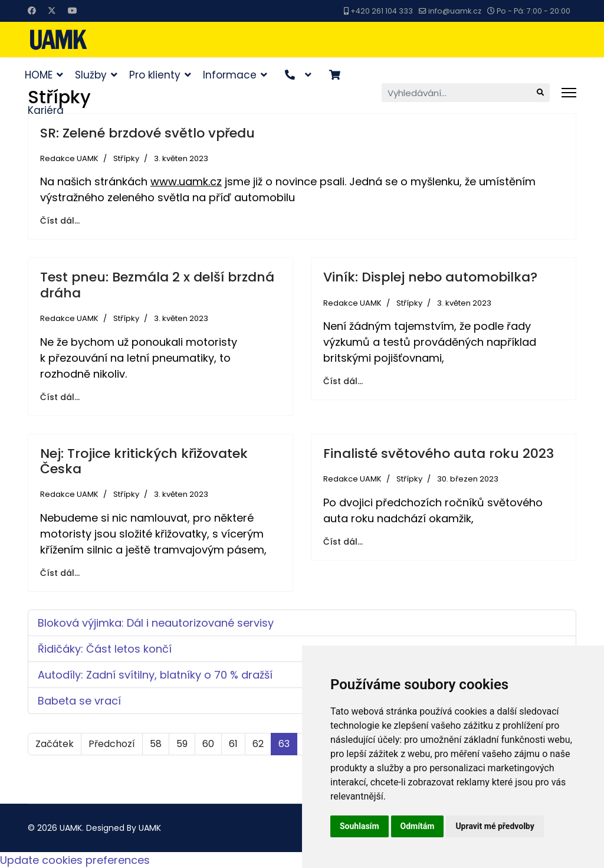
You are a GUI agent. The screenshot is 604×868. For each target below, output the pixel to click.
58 (156, 744)
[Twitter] (52, 11)
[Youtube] (73, 11)
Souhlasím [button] (360, 826)
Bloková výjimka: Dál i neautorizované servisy (156, 623)
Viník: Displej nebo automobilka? (430, 277)
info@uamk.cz (455, 11)
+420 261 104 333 (382, 11)
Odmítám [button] (418, 826)
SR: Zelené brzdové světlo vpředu (147, 133)
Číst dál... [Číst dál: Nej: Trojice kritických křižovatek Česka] (60, 573)
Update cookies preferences (75, 860)
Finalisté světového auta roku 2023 (439, 453)
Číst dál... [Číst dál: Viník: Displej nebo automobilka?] (343, 381)
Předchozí (112, 744)
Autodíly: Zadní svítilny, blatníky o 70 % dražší (155, 675)
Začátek (55, 744)
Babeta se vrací (79, 701)
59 (182, 744)
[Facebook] (32, 11)
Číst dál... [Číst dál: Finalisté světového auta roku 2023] (343, 542)
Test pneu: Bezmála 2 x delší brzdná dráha (157, 285)
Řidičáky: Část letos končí (105, 649)
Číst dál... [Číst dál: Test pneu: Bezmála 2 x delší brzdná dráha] (60, 397)
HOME (39, 75)
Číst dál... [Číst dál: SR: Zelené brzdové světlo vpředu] (60, 221)
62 (258, 744)
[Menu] (569, 93)
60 (208, 744)
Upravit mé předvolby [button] (495, 826)
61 (233, 744)
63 (284, 744)
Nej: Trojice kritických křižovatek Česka (144, 461)
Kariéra (46, 110)
